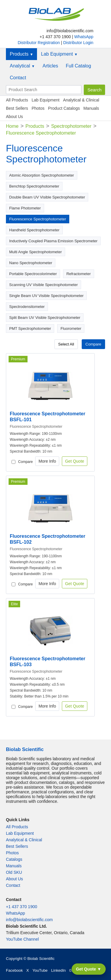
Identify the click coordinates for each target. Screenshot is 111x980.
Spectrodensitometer (27, 307)
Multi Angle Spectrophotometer (36, 252)
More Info (47, 461)
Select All (66, 344)
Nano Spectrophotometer (31, 263)
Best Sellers (17, 108)
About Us (15, 117)
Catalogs (14, 859)
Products (21, 54)
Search (94, 90)
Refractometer (78, 274)
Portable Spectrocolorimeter (33, 274)
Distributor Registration (39, 43)
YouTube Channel (22, 939)
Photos (38, 108)
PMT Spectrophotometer (30, 328)
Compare (93, 344)
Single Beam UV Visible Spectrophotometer (46, 296)
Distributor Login (78, 43)
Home (12, 126)
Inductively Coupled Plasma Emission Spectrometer (53, 241)
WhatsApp (84, 37)
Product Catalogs (64, 108)
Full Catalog (78, 66)
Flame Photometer (25, 208)
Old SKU (14, 872)
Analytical (22, 66)
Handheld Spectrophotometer (34, 230)
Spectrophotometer (71, 126)
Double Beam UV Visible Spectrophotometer (47, 197)
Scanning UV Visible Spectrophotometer (44, 285)
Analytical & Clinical (81, 100)
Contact (18, 78)
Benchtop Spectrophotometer (34, 186)
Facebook (14, 970)
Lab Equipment (59, 54)
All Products (17, 100)
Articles (50, 66)
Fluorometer (71, 328)
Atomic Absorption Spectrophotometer (42, 175)
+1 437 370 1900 (22, 907)
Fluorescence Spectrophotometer (38, 219)
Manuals (91, 108)
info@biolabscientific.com (29, 920)
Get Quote (75, 461)
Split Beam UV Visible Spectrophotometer (45, 318)
